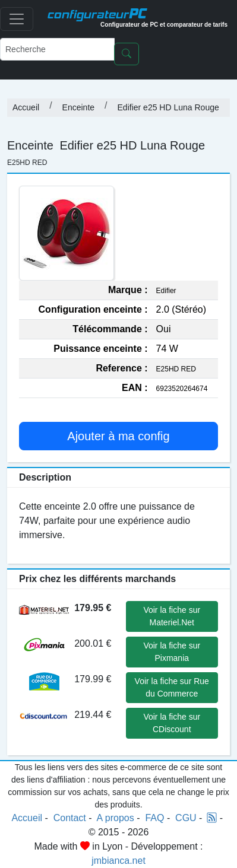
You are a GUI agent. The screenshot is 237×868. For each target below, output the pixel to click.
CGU (186, 818)
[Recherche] (57, 49)
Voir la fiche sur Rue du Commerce (172, 687)
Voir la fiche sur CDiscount (172, 723)
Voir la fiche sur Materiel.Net (172, 616)
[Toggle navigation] (17, 19)
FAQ (154, 818)
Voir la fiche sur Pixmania (172, 652)
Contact (70, 818)
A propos (116, 818)
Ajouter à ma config (118, 436)
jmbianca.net (118, 861)
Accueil (26, 107)
